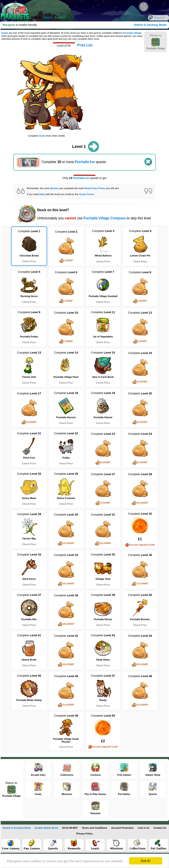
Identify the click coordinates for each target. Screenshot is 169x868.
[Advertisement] (124, 95)
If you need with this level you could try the (60, 194)
